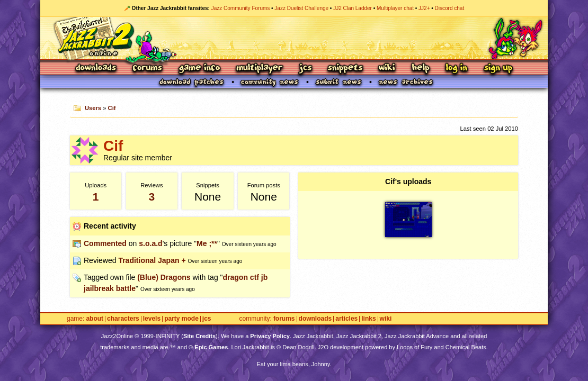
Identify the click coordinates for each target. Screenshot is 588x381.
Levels (152, 319)
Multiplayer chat (395, 8)
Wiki (387, 69)
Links (368, 319)
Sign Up (498, 69)
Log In (457, 69)
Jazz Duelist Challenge (301, 8)
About (95, 319)
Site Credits (199, 336)
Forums (148, 69)
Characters (123, 319)
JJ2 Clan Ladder (353, 8)
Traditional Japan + (152, 260)
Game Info (199, 69)
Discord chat (450, 8)
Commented (105, 243)
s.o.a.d (150, 243)
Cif (112, 108)
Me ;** (207, 243)
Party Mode (181, 319)
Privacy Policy (270, 336)
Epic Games (211, 347)
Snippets (345, 69)
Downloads (97, 69)
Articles (346, 319)
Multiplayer (259, 69)
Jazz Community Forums (241, 8)
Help (421, 69)
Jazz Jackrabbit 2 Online (294, 38)
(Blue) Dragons (164, 277)
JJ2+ (424, 8)
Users (93, 108)
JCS (305, 69)
